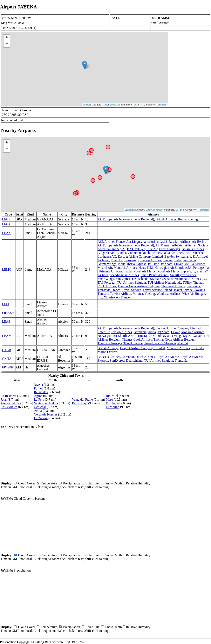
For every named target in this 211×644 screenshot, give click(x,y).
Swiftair (155, 279)
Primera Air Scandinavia (115, 271)
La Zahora (41, 418)
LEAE (6, 321)
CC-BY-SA (139, 105)
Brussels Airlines (193, 249)
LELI (6, 304)
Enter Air (117, 260)
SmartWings (106, 279)
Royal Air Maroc (144, 271)
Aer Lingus (134, 242)
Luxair (178, 264)
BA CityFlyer (136, 249)
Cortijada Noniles (46, 414)
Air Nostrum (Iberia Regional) (134, 219)
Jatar (4, 400)
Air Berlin (199, 242)
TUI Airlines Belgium (131, 282)
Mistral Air (105, 268)
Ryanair (198, 271)
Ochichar (40, 407)
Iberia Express (137, 264)
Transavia (194, 286)
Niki (150, 268)
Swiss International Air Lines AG (184, 279)
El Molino (113, 407)
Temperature (49, 483)
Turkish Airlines (121, 294)
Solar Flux (93, 483)
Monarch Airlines (125, 268)
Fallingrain (162, 105)
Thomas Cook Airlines (137, 339)
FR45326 (8, 313)
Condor (121, 253)
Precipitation (72, 483)
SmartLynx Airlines (183, 275)
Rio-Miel (112, 396)
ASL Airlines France (111, 242)
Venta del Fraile (82, 400)
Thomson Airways (173, 286)
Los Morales (9, 407)
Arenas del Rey (11, 403)
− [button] (7, 44)
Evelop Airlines (151, 260)
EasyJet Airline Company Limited (140, 256)
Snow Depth (114, 483)
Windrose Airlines (169, 294)
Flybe (177, 260)
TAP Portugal (107, 282)
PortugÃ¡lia (201, 268)
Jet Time (153, 264)
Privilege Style (180, 336)
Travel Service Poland (157, 290)
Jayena (39, 385)
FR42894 (8, 367)
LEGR (6, 219)
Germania (189, 260)
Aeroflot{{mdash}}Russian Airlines (166, 242)
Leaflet (86, 105)
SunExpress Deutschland (132, 279)
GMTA (7, 359)
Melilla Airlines (195, 264)
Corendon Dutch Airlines (145, 253)
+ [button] (7, 38)
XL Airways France (117, 297)
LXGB (7, 350)
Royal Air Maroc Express (174, 271)
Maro (110, 400)
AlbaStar (178, 245)
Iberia (182, 219)
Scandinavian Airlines (124, 275)
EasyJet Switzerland (178, 256)
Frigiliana (112, 403)
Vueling (193, 219)
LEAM (7, 336)
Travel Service (131, 290)
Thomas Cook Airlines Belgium (139, 286)
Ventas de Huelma (46, 403)
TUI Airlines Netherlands (164, 282)
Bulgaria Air (106, 253)
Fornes (39, 388)
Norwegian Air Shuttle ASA (173, 268)
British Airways (166, 219)
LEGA (6, 224)
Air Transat (163, 245)
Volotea (138, 294)
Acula (38, 411)
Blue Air (152, 249)
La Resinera (9, 396)
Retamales (41, 392)
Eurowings (132, 260)
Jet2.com (166, 264)
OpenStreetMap (112, 105)
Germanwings (107, 264)
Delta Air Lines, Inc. (176, 253)
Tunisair (103, 294)
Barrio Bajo (80, 403)
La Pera (39, 400)
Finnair (167, 260)
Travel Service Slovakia (189, 290)
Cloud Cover (27, 483)
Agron (38, 396)
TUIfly (187, 282)
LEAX (6, 233)
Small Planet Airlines (155, 275)
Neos (142, 268)
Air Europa (105, 219)
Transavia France (109, 290)
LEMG (7, 269)
